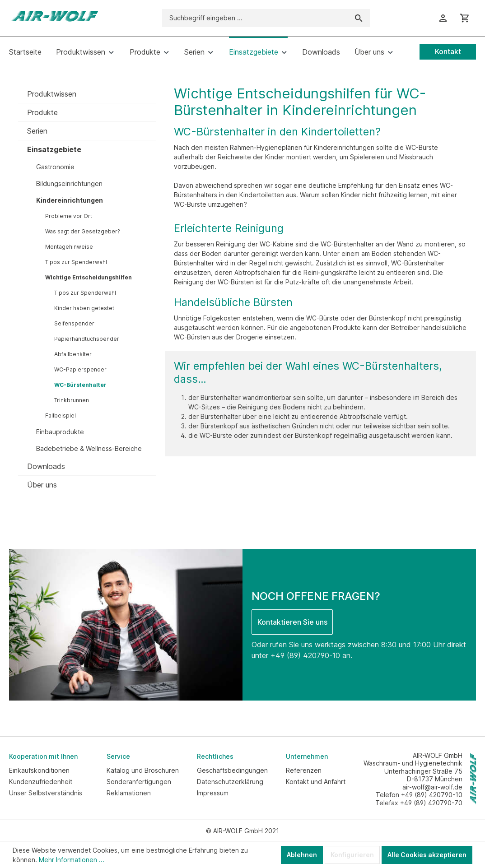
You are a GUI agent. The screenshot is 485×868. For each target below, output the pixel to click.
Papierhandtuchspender (87, 339)
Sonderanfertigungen (139, 782)
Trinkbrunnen (72, 400)
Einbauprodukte (60, 432)
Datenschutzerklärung (230, 782)
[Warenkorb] (465, 18)
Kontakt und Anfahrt (316, 782)
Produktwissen (52, 94)
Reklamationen (129, 793)
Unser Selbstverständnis (46, 793)
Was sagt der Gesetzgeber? (83, 231)
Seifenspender (74, 323)
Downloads (46, 466)
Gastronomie (55, 167)
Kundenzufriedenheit (41, 782)
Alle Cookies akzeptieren (427, 855)
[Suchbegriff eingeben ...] (255, 18)
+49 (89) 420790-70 (431, 803)
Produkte (42, 112)
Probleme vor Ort (69, 216)
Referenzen (304, 770)
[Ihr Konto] (443, 18)
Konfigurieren (352, 855)
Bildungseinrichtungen (69, 183)
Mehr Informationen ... (72, 860)
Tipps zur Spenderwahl (76, 262)
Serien (37, 131)
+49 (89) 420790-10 (305, 655)
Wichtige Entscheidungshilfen (89, 277)
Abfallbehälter (73, 354)
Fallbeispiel (61, 415)
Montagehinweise (69, 247)
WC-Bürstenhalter (80, 385)
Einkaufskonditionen (39, 770)
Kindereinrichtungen (70, 200)
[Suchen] (359, 18)
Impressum (213, 793)
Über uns (42, 485)
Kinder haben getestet (84, 308)
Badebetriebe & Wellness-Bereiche (89, 448)
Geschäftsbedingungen (232, 770)
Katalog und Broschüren (143, 770)
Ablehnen (302, 855)
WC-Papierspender (80, 369)
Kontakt (448, 51)
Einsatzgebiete (54, 149)
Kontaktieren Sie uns (292, 622)
